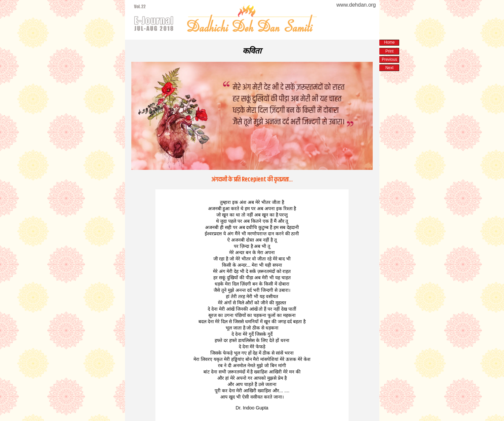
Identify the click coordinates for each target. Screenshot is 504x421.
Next (389, 68)
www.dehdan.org (356, 5)
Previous (389, 59)
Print (389, 51)
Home (389, 42)
